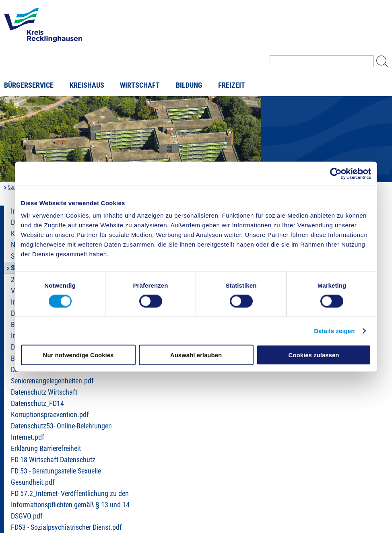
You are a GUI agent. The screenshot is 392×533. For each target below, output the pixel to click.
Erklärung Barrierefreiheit (46, 449)
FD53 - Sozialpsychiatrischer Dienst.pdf (66, 527)
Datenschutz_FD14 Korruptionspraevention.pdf (50, 409)
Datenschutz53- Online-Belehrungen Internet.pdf (61, 432)
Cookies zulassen (314, 355)
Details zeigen (334, 330)
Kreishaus (87, 85)
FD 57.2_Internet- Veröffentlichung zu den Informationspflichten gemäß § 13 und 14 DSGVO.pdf (70, 505)
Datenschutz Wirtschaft (44, 392)
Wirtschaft (140, 85)
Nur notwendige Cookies (78, 355)
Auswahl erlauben (196, 355)
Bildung (189, 85)
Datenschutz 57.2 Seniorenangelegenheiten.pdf (52, 375)
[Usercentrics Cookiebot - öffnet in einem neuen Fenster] (336, 173)
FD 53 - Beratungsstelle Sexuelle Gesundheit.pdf (56, 477)
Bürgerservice (29, 85)
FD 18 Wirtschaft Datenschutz (53, 460)
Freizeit (232, 85)
